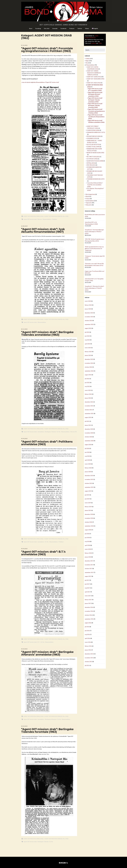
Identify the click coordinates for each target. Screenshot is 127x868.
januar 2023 (88, 355)
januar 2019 (88, 510)
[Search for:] (95, 50)
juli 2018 (87, 534)
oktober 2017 (89, 569)
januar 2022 (88, 398)
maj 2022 (87, 386)
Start (31, 28)
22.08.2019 (24, 226)
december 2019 (89, 476)
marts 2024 (88, 301)
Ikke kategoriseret (90, 194)
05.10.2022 (24, 45)
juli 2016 (87, 627)
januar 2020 (88, 472)
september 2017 (89, 572)
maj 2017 (87, 588)
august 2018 (88, 530)
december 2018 (89, 514)
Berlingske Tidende (50, 432)
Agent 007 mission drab (30, 219)
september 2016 (89, 619)
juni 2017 (87, 584)
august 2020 (88, 445)
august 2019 (88, 491)
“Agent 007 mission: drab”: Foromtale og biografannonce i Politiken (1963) (47, 50)
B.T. (39, 642)
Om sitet (47, 28)
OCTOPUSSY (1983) (92, 159)
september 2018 (89, 526)
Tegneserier (89, 203)
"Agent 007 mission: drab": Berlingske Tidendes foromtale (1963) (95, 105)
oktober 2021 (89, 410)
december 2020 (89, 429)
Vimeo (87, 28)
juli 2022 (87, 379)
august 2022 (88, 375)
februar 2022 (88, 394)
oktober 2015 (89, 662)
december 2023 (89, 313)
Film (87, 63)
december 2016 (89, 607)
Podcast (72, 28)
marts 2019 (88, 503)
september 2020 (89, 441)
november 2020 (89, 433)
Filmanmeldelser (90, 65)
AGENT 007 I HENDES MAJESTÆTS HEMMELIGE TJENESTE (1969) (94, 73)
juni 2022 (87, 383)
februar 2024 (88, 305)
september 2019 (89, 487)
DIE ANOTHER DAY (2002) (94, 136)
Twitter (80, 28)
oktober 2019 (89, 483)
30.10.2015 (24, 439)
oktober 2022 (89, 367)
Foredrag (38, 28)
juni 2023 (87, 336)
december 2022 (89, 359)
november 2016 (89, 611)
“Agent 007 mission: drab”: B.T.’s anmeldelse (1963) (43, 553)
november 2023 (89, 317)
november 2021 (89, 406)
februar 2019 (88, 507)
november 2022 (89, 363)
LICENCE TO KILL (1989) (93, 147)
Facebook (63, 28)
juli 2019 (87, 495)
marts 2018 (88, 549)
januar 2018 (88, 557)
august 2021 (88, 417)
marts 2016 (88, 642)
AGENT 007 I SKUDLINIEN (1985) (96, 79)
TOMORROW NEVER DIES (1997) (96, 179)
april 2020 (88, 460)
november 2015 (89, 658)
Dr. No (59, 432)
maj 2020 (87, 456)
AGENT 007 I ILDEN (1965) (94, 77)
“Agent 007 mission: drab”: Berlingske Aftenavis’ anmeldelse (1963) (47, 653)
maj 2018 (87, 541)
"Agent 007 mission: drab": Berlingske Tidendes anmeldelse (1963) (95, 100)
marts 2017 (88, 596)
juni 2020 (87, 452)
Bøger (87, 61)
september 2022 (89, 371)
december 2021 (89, 402)
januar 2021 (88, 425)
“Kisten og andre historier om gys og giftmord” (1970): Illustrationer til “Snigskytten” (94, 249)
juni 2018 (87, 538)
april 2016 (88, 638)
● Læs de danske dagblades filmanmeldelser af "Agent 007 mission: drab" (40, 82)
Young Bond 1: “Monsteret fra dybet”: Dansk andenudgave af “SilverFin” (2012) (95, 288)
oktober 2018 (89, 522)
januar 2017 (88, 603)
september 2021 (89, 414)
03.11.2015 (24, 329)
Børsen (40, 219)
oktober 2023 (89, 321)
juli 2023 (87, 332)
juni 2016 (87, 631)
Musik (87, 196)
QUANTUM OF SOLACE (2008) (95, 161)
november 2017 (89, 565)
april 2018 (88, 545)
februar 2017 (88, 600)
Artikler (88, 59)
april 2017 (88, 592)
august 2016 (88, 623)
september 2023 (89, 324)
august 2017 (88, 576)
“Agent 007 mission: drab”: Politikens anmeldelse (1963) (47, 443)
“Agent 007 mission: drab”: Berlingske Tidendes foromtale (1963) (47, 731)
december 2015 (89, 654)
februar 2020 (88, 468)
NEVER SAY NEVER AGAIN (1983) (96, 153)
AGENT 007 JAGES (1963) (94, 83)
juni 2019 (87, 499)
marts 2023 (88, 348)
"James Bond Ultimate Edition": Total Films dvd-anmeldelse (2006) (95, 185)
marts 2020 (88, 464)
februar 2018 (88, 553)
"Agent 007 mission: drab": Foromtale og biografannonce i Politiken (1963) (96, 111)
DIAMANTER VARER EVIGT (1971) (96, 132)
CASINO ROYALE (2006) (93, 130)
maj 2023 (87, 340)
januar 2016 (88, 650)
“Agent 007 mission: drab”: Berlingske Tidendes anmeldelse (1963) (47, 333)
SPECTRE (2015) (91, 165)
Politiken (55, 219)
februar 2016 (88, 646)
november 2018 (89, 518)
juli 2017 (87, 580)
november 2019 (89, 479)
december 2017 (89, 561)
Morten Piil (74, 432)
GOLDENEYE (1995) (92, 138)
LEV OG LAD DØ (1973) (93, 145)
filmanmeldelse (47, 219)
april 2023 (88, 344)
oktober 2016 (89, 615)
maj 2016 (87, 634)
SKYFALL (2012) (91, 163)
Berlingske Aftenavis (51, 719)
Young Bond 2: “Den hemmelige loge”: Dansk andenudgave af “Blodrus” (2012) (94, 232)
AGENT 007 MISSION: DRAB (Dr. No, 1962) (56, 216)
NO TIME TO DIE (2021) (93, 157)
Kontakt (55, 28)
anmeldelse (41, 432)
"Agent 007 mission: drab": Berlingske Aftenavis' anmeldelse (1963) (95, 94)
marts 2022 (88, 390)
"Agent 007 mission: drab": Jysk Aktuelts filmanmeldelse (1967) (96, 117)
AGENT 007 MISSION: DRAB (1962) (33, 216)
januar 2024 (88, 309)
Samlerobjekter (90, 201)
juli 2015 (87, 665)
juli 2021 (87, 421)
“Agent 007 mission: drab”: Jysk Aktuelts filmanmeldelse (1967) (43, 230)
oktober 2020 (89, 437)
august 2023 (88, 328)
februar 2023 (88, 352)
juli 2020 (87, 448)
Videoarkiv (89, 205)
